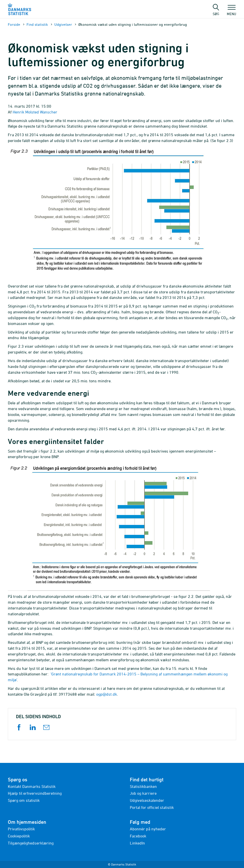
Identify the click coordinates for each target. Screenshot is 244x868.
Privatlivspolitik (21, 829)
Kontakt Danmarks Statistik (32, 786)
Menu (231, 11)
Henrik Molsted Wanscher (35, 112)
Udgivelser (63, 24)
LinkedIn (137, 843)
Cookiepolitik (19, 836)
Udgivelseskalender (147, 800)
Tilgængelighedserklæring (31, 843)
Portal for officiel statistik (152, 807)
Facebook (138, 836)
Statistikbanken (143, 786)
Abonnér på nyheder (148, 829)
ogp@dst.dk (107, 694)
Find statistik (37, 24)
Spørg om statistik (24, 800)
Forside (14, 24)
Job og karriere (143, 793)
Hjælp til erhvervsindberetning (35, 793)
